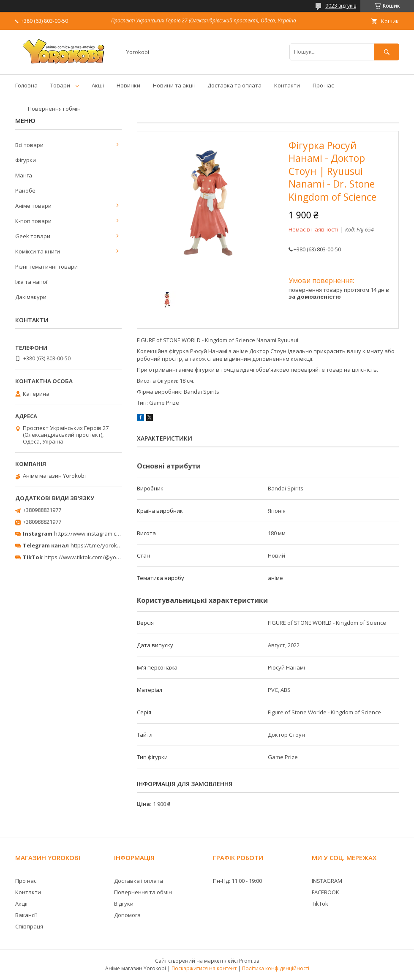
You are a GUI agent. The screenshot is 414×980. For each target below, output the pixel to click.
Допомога (127, 915)
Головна (26, 85)
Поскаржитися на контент (204, 968)
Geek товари (33, 236)
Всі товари (29, 145)
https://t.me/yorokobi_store (106, 545)
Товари (60, 85)
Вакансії (26, 915)
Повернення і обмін (54, 109)
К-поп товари (33, 221)
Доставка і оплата (139, 881)
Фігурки (26, 160)
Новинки (128, 85)
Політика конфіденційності (276, 968)
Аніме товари (33, 206)
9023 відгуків (341, 6)
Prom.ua (249, 961)
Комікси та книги (38, 251)
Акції (98, 85)
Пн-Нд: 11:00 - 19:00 (237, 881)
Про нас (323, 85)
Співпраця (29, 926)
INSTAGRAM (327, 881)
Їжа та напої (31, 282)
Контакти (287, 85)
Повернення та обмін (143, 892)
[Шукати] (387, 52)
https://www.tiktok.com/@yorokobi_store (97, 557)
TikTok (320, 904)
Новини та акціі (174, 85)
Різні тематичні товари (46, 267)
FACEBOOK (325, 892)
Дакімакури (31, 297)
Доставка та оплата (234, 85)
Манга (24, 175)
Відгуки (124, 904)
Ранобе (25, 191)
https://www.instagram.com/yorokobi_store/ (111, 534)
